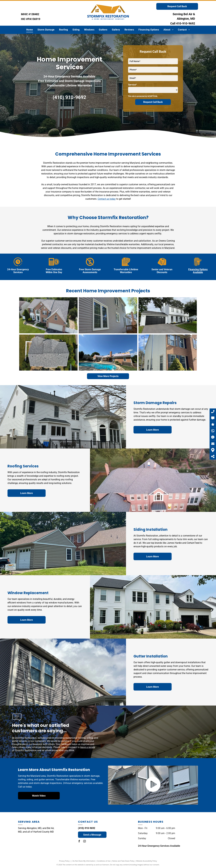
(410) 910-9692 (69, 97)
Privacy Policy (64, 861)
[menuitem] (30, 30)
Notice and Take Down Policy (123, 861)
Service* (132, 85)
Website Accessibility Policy (147, 861)
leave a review (88, 747)
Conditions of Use (104, 861)
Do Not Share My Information (84, 861)
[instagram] (85, 842)
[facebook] (79, 842)
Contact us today (107, 199)
